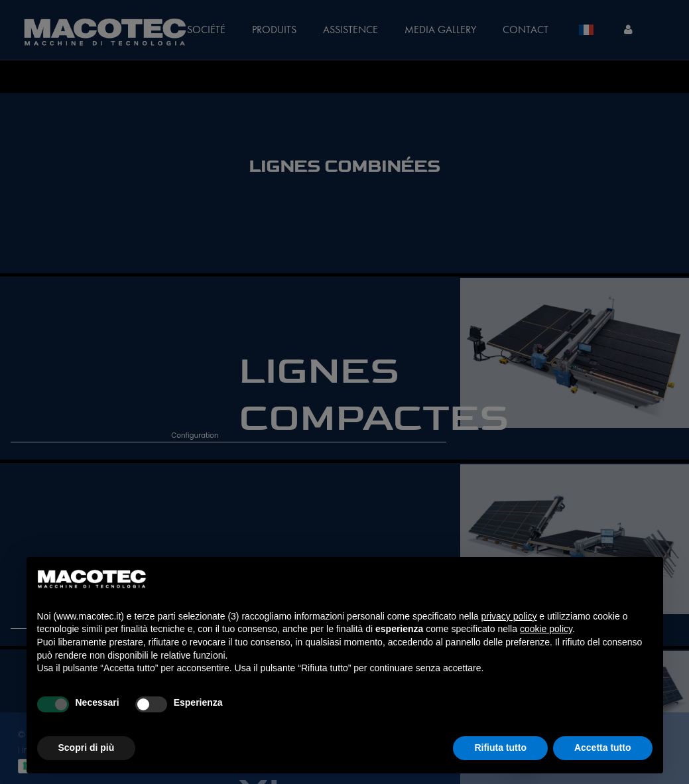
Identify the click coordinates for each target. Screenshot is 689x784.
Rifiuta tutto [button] (500, 748)
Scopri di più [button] (87, 748)
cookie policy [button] (546, 629)
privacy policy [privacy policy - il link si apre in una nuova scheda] (509, 616)
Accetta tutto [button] (603, 748)
